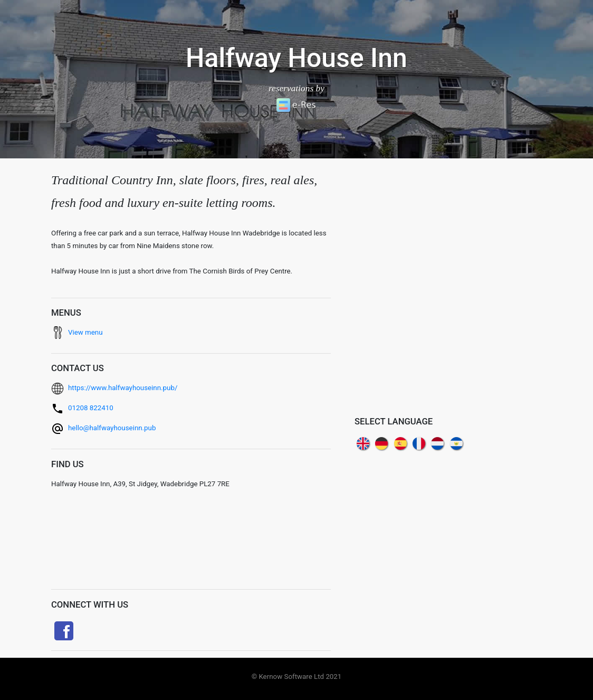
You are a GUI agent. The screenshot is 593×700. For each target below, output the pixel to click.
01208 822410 (91, 408)
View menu (85, 332)
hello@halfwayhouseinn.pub (112, 428)
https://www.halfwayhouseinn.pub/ (123, 388)
